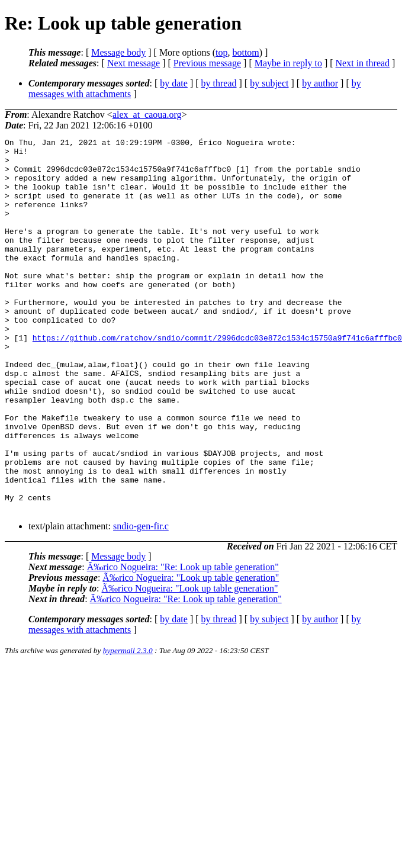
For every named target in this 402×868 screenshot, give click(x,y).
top (221, 52)
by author (320, 83)
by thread (219, 83)
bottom (245, 52)
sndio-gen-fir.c (141, 601)
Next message (134, 63)
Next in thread (363, 63)
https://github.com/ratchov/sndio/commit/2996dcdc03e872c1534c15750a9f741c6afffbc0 (217, 378)
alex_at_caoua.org (147, 115)
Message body (118, 52)
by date (174, 83)
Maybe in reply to (288, 63)
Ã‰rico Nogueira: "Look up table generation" (191, 652)
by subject (269, 83)
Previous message (207, 63)
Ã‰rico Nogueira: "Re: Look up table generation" (183, 642)
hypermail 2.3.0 (128, 725)
